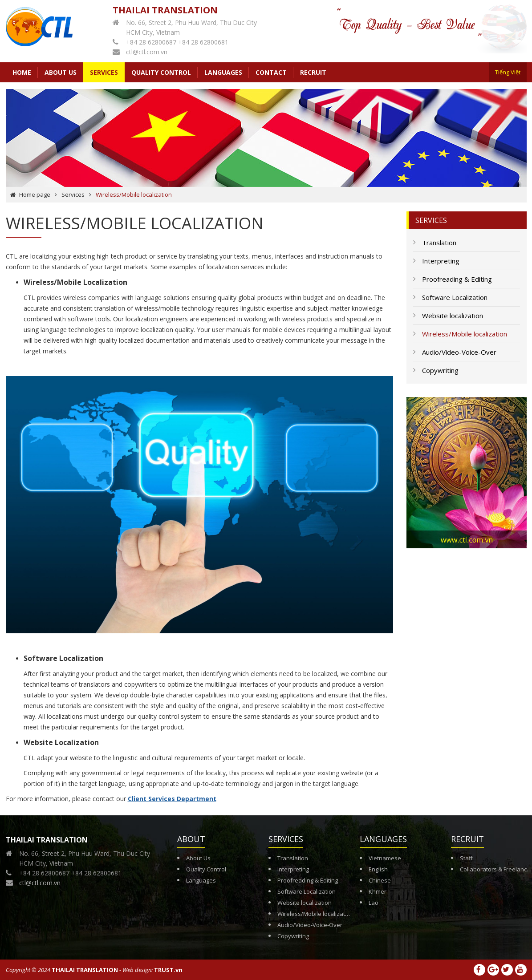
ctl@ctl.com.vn (147, 52)
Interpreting (293, 869)
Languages (201, 880)
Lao (374, 903)
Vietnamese (385, 858)
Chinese (380, 880)
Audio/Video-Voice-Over (310, 925)
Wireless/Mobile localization (315, 914)
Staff (466, 858)
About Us (198, 858)
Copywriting (293, 936)
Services (73, 194)
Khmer (378, 891)
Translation (293, 858)
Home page (35, 194)
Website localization (305, 903)
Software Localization (307, 891)
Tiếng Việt (508, 72)
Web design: (138, 970)
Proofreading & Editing (308, 880)
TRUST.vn (168, 970)
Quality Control (206, 869)
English (378, 869)
